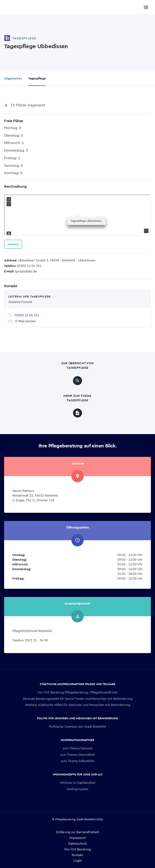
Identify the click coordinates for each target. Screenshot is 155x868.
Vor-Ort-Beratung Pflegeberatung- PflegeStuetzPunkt (77, 692)
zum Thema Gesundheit (77, 754)
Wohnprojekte (77, 789)
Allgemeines (13, 78)
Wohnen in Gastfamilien (78, 782)
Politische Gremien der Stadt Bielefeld (77, 726)
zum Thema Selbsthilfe (77, 761)
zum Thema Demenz (78, 748)
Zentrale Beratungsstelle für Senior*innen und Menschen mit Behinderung (78, 698)
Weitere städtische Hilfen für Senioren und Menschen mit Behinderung (78, 705)
